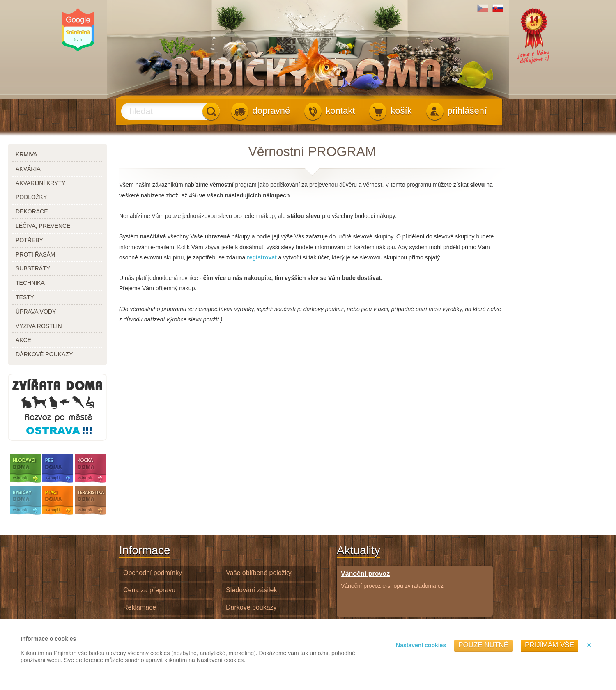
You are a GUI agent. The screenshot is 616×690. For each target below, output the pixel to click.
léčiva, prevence (43, 226)
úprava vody (36, 312)
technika (30, 283)
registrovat (262, 257)
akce (23, 340)
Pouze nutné (483, 645)
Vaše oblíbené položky (259, 573)
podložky (31, 197)
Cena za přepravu (149, 590)
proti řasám (35, 254)
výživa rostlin (39, 326)
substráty (33, 268)
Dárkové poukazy (251, 607)
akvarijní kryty (41, 183)
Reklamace (140, 607)
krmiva (26, 154)
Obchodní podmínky (153, 573)
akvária (28, 169)
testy (25, 297)
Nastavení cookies (421, 645)
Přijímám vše (549, 645)
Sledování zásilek (252, 590)
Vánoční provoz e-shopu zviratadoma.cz (392, 579)
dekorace (32, 211)
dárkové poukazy (44, 354)
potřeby (29, 240)
